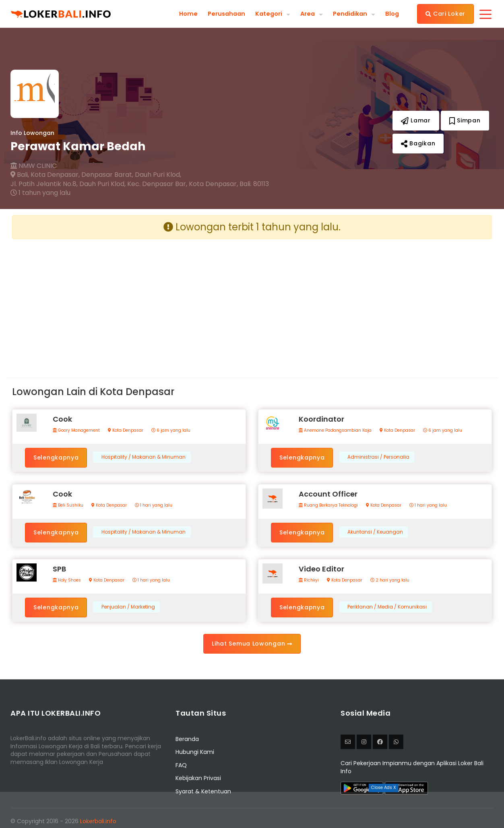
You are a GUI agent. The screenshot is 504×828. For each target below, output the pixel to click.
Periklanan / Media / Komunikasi (387, 607)
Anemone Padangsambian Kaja (335, 431)
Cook (62, 419)
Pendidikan (348, 13)
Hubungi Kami (195, 752)
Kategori (264, 13)
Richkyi (309, 580)
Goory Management (76, 431)
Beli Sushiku (68, 505)
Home (180, 14)
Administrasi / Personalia (378, 457)
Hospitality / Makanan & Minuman (144, 457)
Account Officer (328, 494)
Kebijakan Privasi (198, 778)
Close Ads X (384, 788)
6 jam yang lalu (171, 431)
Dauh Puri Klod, (158, 175)
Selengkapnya (56, 457)
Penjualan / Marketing (128, 607)
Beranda (187, 739)
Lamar (416, 120)
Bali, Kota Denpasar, (45, 175)
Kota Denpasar (126, 431)
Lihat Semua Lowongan (252, 644)
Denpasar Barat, (107, 175)
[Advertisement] (129, 302)
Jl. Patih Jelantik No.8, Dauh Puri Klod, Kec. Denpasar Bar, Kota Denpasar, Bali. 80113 (140, 184)
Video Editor (321, 569)
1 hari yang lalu (154, 505)
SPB (59, 569)
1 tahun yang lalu (40, 193)
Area (304, 13)
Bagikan (418, 143)
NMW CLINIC (34, 166)
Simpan (465, 120)
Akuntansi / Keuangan (375, 532)
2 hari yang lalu (390, 580)
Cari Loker (445, 14)
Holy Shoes (67, 580)
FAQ (181, 765)
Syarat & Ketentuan (203, 791)
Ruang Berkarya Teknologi (328, 505)
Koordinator (321, 419)
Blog (392, 14)
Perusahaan (219, 14)
